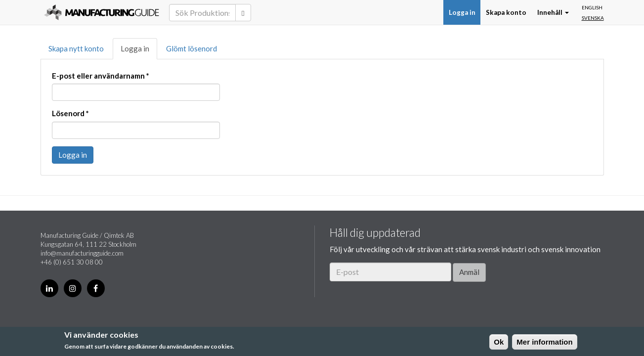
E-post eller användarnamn (101, 76)
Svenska (593, 18)
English (592, 7)
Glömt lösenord (192, 48)
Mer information (544, 342)
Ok (499, 342)
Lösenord (70, 113)
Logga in (462, 12)
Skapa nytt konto (76, 48)
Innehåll (553, 12)
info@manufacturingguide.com (82, 253)
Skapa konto (506, 12)
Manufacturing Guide (102, 12)
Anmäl (469, 272)
